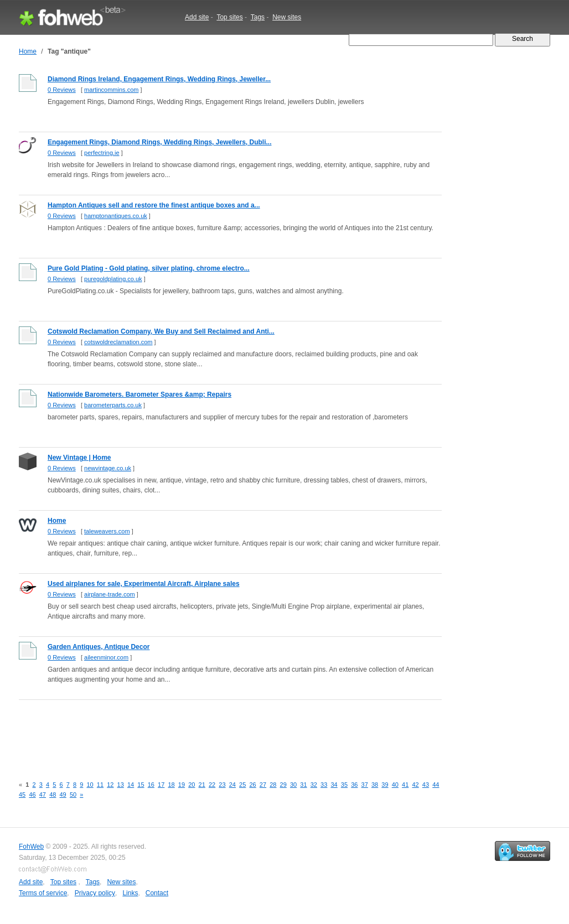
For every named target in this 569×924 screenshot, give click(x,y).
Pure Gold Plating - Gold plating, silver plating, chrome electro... (149, 268)
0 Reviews (62, 90)
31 (303, 785)
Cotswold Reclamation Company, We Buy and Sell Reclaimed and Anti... (161, 331)
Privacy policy (95, 893)
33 (324, 785)
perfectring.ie (102, 153)
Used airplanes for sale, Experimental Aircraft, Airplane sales (144, 584)
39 (385, 785)
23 (222, 785)
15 (141, 785)
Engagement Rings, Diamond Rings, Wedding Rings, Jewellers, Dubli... (160, 142)
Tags (258, 17)
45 (22, 795)
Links (130, 893)
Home (28, 51)
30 (293, 785)
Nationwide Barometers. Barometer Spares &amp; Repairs (139, 394)
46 (32, 795)
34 (334, 785)
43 (426, 785)
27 (263, 785)
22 (212, 785)
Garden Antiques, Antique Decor (99, 647)
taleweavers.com (107, 531)
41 (405, 785)
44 (436, 785)
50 (73, 795)
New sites (287, 17)
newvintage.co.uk (108, 468)
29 (283, 785)
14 (131, 785)
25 (242, 785)
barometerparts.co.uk (113, 405)
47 (43, 795)
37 (365, 785)
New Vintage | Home (79, 458)
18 (171, 785)
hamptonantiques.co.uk (116, 216)
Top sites (229, 17)
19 (182, 785)
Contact (157, 893)
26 (252, 785)
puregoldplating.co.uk (113, 279)
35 (344, 785)
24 (232, 785)
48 (53, 795)
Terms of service (43, 893)
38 (375, 785)
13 (121, 785)
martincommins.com (111, 90)
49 (63, 795)
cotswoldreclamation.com (118, 342)
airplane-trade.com (110, 594)
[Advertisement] (220, 732)
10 (90, 785)
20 (192, 785)
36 (354, 785)
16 (151, 785)
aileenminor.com (106, 657)
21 (202, 785)
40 (395, 785)
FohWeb (31, 847)
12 (110, 785)
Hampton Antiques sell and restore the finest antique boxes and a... (154, 205)
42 (415, 785)
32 (314, 785)
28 (273, 785)
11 (100, 785)
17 (161, 785)
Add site (197, 17)
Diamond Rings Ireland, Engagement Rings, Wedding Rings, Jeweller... (159, 79)
